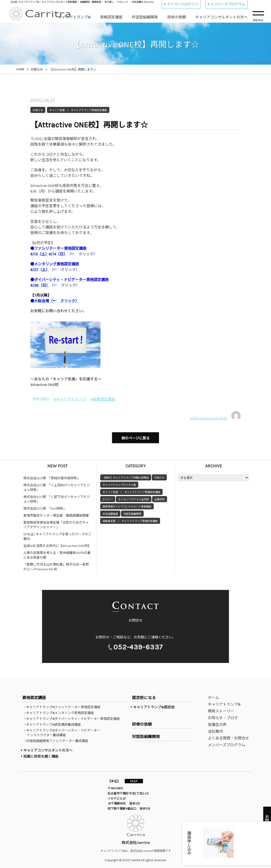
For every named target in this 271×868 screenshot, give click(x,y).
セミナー (108, 499)
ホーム (214, 697)
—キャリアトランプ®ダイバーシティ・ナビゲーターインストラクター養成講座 (64, 732)
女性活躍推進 (110, 513)
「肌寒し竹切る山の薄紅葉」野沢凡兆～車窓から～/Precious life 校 (56, 566)
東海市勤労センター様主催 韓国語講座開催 (56, 515)
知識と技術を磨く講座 (41, 756)
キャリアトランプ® (74, 17)
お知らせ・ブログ (223, 717)
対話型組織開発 (145, 17)
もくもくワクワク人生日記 (134, 499)
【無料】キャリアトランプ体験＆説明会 (126, 477)
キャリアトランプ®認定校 (154, 706)
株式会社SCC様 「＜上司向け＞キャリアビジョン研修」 (57, 487)
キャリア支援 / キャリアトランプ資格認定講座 (131, 491)
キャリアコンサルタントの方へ (221, 17)
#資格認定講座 (103, 399)
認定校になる (144, 697)
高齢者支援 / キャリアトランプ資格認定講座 (130, 520)
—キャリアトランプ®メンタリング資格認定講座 (60, 712)
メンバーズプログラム (228, 4)
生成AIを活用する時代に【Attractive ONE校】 (57, 545)
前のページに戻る (135, 438)
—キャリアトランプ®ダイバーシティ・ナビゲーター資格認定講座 (73, 718)
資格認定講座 (111, 17)
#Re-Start (41, 398)
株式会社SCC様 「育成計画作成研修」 (52, 477)
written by (215, 416)
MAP (135, 780)
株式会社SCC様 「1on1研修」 (45, 508)
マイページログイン (183, 4)
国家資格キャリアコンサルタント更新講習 (127, 506)
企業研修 (160, 499)
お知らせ (159, 477)
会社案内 (215, 730)
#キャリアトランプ (70, 399)
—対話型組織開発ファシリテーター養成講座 (58, 740)
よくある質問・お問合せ (228, 737)
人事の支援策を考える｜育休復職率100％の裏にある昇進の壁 (57, 554)
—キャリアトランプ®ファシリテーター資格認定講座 (64, 706)
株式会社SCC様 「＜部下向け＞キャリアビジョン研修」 (57, 498)
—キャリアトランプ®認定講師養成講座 (54, 724)
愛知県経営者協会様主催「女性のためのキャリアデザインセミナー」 (56, 524)
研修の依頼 (177, 17)
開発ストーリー (221, 710)
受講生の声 (217, 724)
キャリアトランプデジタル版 (119, 484)
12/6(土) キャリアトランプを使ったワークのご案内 (57, 536)
